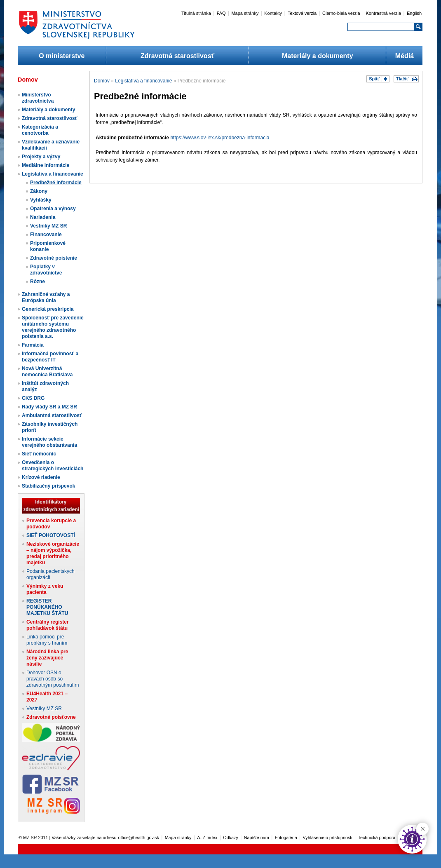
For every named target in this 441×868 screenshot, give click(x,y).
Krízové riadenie (41, 477)
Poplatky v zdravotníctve (46, 270)
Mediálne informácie (46, 165)
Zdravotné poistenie (54, 258)
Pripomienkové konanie (48, 246)
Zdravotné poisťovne (51, 717)
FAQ (221, 13)
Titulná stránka (196, 13)
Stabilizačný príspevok (48, 486)
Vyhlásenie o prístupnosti (328, 838)
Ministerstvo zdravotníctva (38, 98)
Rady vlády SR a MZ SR (49, 407)
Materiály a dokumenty (318, 56)
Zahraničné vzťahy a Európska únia (46, 297)
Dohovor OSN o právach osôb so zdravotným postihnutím (53, 679)
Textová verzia (302, 13)
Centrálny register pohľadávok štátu (48, 625)
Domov (102, 81)
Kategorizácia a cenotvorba (40, 130)
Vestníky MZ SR (48, 226)
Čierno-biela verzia (341, 13)
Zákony (39, 191)
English (414, 13)
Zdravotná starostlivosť (177, 56)
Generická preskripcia (48, 309)
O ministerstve (62, 56)
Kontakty (273, 13)
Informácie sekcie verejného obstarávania (49, 442)
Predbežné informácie (56, 183)
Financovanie (46, 235)
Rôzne (38, 282)
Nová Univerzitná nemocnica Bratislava (47, 372)
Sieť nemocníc (39, 454)
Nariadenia (43, 217)
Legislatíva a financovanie (53, 174)
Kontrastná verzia (384, 13)
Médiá (405, 56)
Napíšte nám (257, 838)
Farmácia (33, 345)
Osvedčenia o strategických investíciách (53, 466)
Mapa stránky (245, 13)
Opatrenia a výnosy (53, 209)
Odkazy (231, 838)
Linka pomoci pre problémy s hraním (47, 640)
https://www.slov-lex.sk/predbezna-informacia (220, 138)
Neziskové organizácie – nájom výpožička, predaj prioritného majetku (53, 553)
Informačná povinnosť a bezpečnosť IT (50, 357)
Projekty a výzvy (41, 157)
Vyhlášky (41, 200)
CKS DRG (33, 398)
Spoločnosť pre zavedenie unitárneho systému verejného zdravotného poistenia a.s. (53, 327)
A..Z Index (207, 838)
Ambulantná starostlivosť (52, 415)
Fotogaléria (286, 838)
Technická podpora (377, 838)
